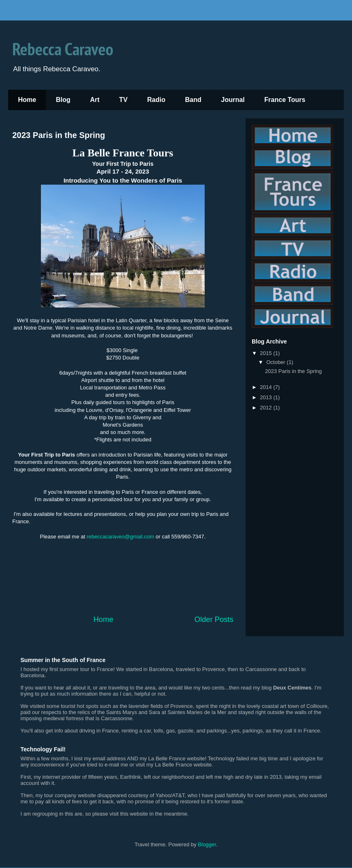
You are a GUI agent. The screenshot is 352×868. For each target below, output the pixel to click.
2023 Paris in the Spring (59, 135)
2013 (267, 397)
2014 (267, 387)
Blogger (207, 844)
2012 (267, 408)
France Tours (285, 100)
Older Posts (214, 619)
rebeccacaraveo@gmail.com (121, 537)
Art (95, 100)
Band (193, 100)
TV (123, 100)
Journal (233, 100)
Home (27, 100)
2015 (267, 353)
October (277, 362)
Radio (156, 100)
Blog (63, 100)
